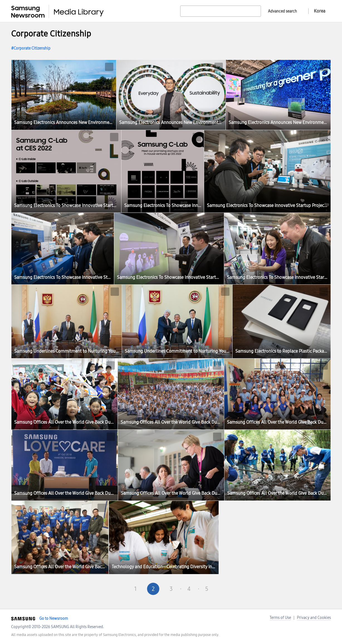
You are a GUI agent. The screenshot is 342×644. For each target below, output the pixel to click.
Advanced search (282, 11)
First (100, 589)
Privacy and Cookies (314, 618)
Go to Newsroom (54, 619)
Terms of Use (280, 618)
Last (242, 589)
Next (224, 589)
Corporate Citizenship (32, 48)
